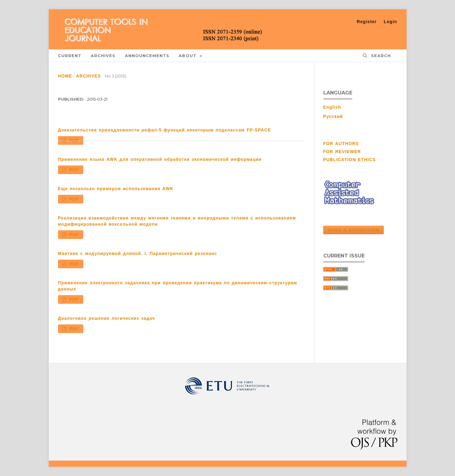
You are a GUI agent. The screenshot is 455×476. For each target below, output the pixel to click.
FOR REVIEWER (342, 152)
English (332, 107)
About (188, 56)
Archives (103, 56)
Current (70, 56)
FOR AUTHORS (341, 144)
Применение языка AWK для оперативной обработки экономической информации (160, 159)
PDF (73, 140)
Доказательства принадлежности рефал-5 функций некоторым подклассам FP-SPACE (165, 130)
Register (367, 22)
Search (380, 56)
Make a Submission (354, 230)
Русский (333, 116)
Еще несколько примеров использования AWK (116, 189)
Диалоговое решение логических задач (107, 318)
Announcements (147, 56)
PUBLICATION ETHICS (350, 160)
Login (390, 22)
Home (65, 76)
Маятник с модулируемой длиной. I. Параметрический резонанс (138, 253)
